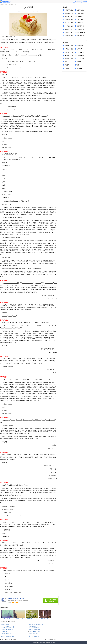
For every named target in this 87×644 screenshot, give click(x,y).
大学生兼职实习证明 (6, 634)
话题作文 (79, 62)
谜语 (78, 65)
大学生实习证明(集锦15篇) (36, 625)
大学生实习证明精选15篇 (7, 636)
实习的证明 (4, 632)
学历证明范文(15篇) (51, 639)
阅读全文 (32, 11)
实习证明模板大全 (34, 627)
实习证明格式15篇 (34, 636)
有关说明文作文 (80, 16)
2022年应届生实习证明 (7, 629)
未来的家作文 (80, 23)
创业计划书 (79, 68)
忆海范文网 (41, 642)
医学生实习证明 (5, 625)
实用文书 (11, 4)
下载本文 (36, 11)
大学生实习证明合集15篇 (7, 627)
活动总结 (67, 65)
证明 (16, 4)
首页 (6, 4)
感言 (66, 62)
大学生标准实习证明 (35, 632)
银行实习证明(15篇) (34, 629)
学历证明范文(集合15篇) (10, 639)
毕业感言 (67, 68)
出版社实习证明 (33, 634)
